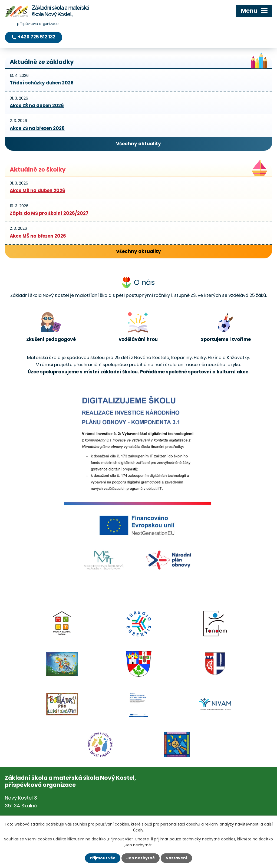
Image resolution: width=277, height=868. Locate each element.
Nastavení (176, 858)
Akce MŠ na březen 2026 (38, 236)
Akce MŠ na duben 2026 (37, 190)
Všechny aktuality (138, 144)
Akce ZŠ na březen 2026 (37, 128)
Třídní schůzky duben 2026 (42, 83)
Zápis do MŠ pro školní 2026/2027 (49, 213)
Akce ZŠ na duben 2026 (37, 106)
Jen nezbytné (141, 858)
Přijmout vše (103, 858)
